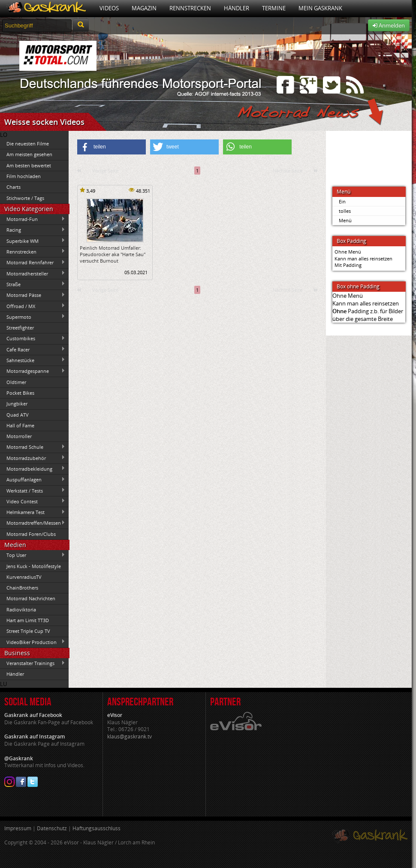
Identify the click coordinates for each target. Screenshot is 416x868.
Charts (14, 187)
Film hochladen (24, 176)
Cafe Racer (33, 349)
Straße (33, 284)
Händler (237, 8)
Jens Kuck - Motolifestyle (34, 566)
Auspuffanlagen (33, 480)
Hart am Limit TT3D (28, 620)
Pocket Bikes (20, 393)
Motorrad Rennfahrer (33, 263)
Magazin (144, 8)
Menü (345, 220)
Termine (274, 8)
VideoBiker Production (33, 642)
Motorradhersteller (33, 273)
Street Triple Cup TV (28, 631)
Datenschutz (52, 828)
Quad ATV (18, 415)
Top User (33, 555)
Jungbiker (17, 404)
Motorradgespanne (33, 371)
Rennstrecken (190, 8)
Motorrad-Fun (33, 219)
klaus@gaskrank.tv (130, 736)
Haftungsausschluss (96, 828)
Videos (109, 8)
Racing (33, 230)
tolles (345, 211)
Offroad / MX (33, 306)
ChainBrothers (22, 588)
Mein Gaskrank (320, 8)
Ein (342, 201)
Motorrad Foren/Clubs (31, 534)
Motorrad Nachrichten (31, 598)
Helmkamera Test (33, 512)
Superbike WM (33, 241)
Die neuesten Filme (28, 144)
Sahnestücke (33, 360)
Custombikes (33, 339)
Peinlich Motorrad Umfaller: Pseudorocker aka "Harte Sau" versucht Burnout (113, 254)
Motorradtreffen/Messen (33, 523)
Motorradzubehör (33, 458)
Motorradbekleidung (33, 469)
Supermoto (33, 317)
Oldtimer (16, 382)
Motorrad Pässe (33, 295)
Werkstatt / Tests (33, 490)
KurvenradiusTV (24, 577)
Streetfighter (20, 328)
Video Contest (33, 501)
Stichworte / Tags (25, 198)
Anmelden (389, 25)
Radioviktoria (21, 609)
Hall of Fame (20, 425)
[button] (112, 147)
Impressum (18, 828)
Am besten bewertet (29, 165)
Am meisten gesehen (29, 154)
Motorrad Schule (33, 447)
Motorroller (19, 436)
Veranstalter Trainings (33, 663)
